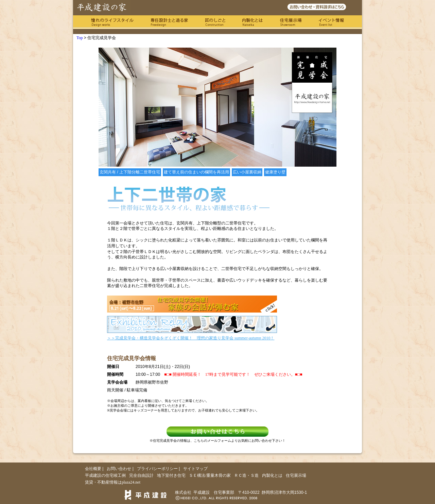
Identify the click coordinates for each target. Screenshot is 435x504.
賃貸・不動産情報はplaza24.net (113, 482)
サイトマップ (195, 469)
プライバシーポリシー (157, 469)
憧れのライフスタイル (112, 22)
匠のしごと (215, 22)
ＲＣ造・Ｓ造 (246, 475)
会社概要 (93, 469)
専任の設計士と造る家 (169, 22)
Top (80, 38)
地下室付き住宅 (171, 475)
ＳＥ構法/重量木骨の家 (210, 475)
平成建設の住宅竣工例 (105, 475)
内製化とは (253, 22)
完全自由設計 (141, 475)
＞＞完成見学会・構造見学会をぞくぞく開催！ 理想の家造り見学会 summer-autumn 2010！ (191, 338)
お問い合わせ (119, 469)
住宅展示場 (291, 22)
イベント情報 (332, 22)
